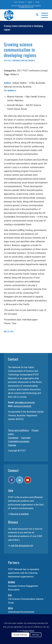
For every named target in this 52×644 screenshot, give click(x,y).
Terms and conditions (18, 430)
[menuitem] (19, 2)
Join (11, 491)
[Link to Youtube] (30, 480)
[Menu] (43, 15)
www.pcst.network (22, 406)
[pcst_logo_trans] (22, 15)
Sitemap (12, 445)
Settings (36, 635)
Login (30, 2)
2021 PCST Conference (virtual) (16, 61)
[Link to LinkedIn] (21, 480)
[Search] (36, 15)
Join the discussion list (22, 546)
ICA (10, 596)
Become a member (20, 515)
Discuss (13, 523)
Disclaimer (13, 438)
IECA (10, 609)
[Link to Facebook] (12, 480)
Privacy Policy (28, 631)
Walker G (32, 61)
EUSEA (12, 583)
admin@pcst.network (25, 402)
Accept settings (20, 635)
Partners (14, 563)
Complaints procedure (19, 441)
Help (37, 2)
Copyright (26, 438)
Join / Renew (19, 2)
